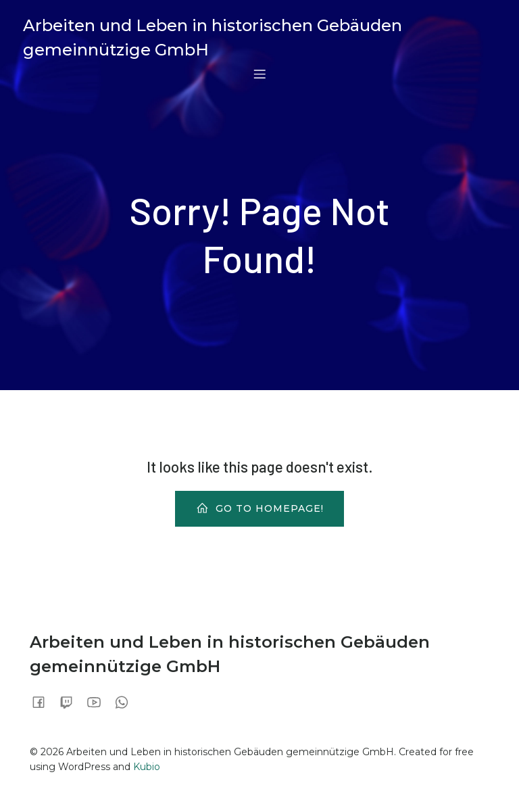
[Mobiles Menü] (259, 74)
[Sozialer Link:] (44, 702)
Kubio (147, 767)
